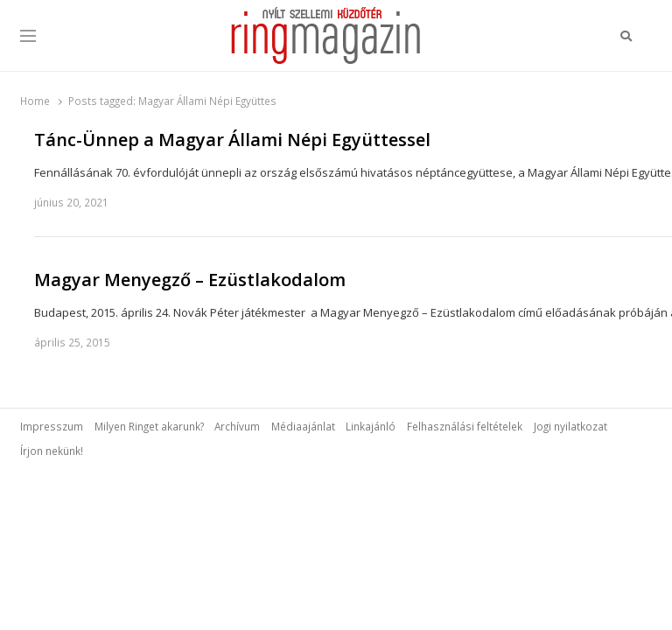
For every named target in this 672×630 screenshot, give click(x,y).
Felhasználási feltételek (465, 426)
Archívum (237, 426)
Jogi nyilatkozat (570, 426)
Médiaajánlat (303, 426)
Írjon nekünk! (52, 451)
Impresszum (52, 426)
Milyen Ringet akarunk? (149, 426)
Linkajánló (371, 426)
